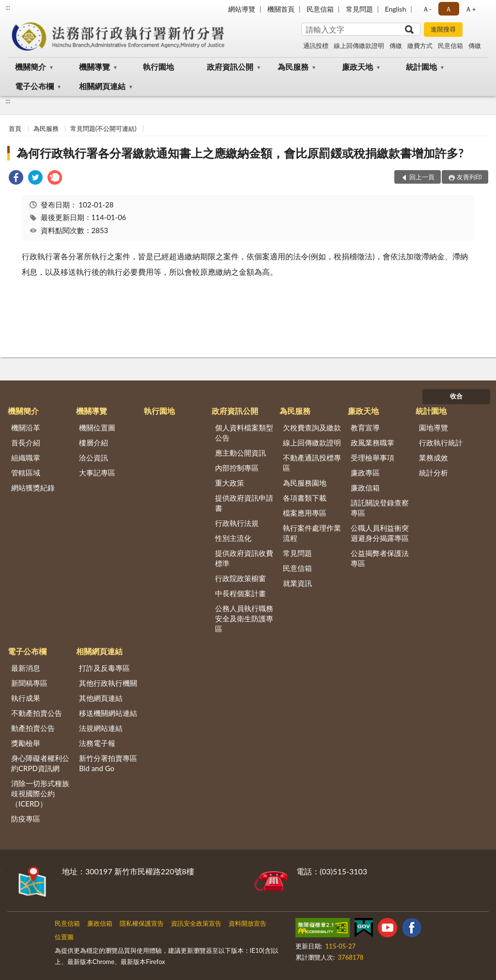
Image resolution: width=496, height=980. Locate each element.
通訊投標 (316, 46)
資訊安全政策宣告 (196, 923)
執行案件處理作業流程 (312, 533)
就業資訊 (297, 583)
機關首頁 (281, 9)
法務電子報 (97, 743)
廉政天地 (357, 67)
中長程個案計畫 (240, 593)
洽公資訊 (93, 458)
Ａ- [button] (427, 9)
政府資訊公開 (230, 67)
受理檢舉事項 (372, 458)
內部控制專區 (237, 468)
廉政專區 (365, 473)
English (396, 9)
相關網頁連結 (102, 86)
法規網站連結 (101, 728)
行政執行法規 (237, 523)
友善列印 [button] (469, 177)
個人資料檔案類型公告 (244, 433)
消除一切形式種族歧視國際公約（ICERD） (40, 793)
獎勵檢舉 (26, 743)
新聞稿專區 (29, 683)
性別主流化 (233, 538)
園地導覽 (434, 427)
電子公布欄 (34, 86)
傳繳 (396, 46)
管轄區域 (26, 473)
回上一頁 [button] (422, 177)
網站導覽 (242, 9)
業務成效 (434, 458)
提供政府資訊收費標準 (244, 558)
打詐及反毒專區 (104, 668)
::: (8, 7)
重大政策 (230, 483)
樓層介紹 (93, 443)
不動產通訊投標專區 (312, 463)
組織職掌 (26, 458)
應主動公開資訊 (240, 453)
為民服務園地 (305, 483)
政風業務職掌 (372, 443)
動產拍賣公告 (33, 728)
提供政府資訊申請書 (244, 503)
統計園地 (421, 67)
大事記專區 (97, 473)
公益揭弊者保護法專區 (380, 558)
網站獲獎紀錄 (33, 488)
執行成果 (26, 698)
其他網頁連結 (101, 698)
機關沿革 (26, 427)
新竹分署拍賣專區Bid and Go (108, 763)
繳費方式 (420, 46)
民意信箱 (320, 9)
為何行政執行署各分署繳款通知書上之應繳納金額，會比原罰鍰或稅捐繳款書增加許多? (240, 153)
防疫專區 (26, 819)
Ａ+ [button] (470, 9)
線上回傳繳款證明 (359, 46)
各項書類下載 (305, 498)
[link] (16, 179)
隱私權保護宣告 (142, 923)
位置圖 (64, 937)
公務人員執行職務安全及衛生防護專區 (244, 618)
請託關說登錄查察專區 (380, 508)
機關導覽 (94, 67)
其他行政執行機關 (108, 683)
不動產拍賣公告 (37, 713)
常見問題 (359, 9)
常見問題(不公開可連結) (103, 128)
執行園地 (158, 67)
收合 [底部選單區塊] (456, 396)
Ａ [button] (449, 9)
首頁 (15, 128)
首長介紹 (26, 443)
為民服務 (293, 67)
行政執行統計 (441, 443)
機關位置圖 (97, 427)
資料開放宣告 (248, 923)
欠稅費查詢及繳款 (312, 427)
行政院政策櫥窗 (240, 578)
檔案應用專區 (305, 513)
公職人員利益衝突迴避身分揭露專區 (380, 533)
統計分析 (434, 473)
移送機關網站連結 (108, 713)
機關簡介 (31, 67)
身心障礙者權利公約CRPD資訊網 (40, 763)
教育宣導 (365, 427)
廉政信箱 (365, 488)
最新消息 (26, 668)
